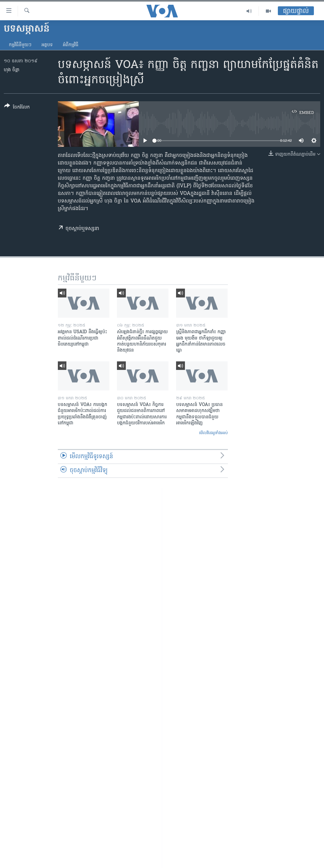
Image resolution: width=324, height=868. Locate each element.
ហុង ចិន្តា (12, 70)
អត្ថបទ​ (47, 45)
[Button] (17, 108)
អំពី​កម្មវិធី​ (71, 45)
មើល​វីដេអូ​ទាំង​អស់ (214, 433)
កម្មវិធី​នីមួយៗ (20, 45)
